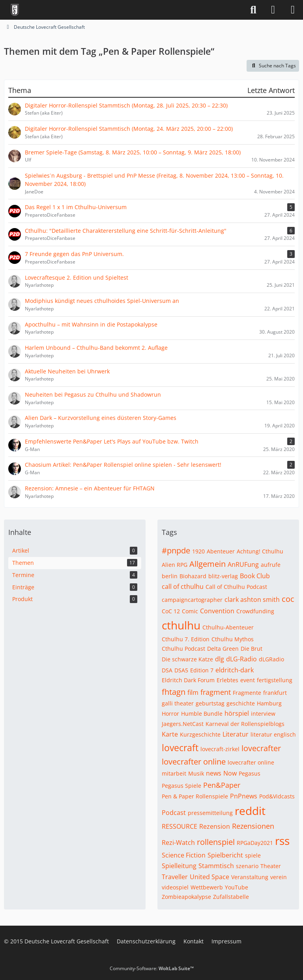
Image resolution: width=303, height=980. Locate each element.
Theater (271, 866)
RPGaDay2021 (255, 843)
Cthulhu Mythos (233, 639)
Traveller (175, 877)
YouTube (237, 887)
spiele (253, 855)
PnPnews (244, 796)
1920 (198, 551)
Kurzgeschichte (200, 734)
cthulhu (181, 625)
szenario (247, 866)
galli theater (178, 703)
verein (279, 877)
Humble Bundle (202, 714)
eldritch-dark (235, 670)
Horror (170, 714)
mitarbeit (174, 773)
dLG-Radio (241, 659)
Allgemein (208, 564)
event (248, 680)
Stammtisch (216, 866)
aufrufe (271, 565)
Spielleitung (179, 866)
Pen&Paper (222, 785)
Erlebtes (227, 680)
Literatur (236, 734)
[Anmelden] (273, 10)
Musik (196, 773)
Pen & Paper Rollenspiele (195, 796)
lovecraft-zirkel (220, 749)
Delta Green (223, 649)
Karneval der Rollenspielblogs (245, 724)
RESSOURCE (180, 826)
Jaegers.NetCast (183, 724)
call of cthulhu (183, 587)
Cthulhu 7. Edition (186, 639)
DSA (167, 670)
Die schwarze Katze (187, 659)
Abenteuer (221, 551)
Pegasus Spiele (181, 786)
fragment (216, 692)
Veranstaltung (250, 877)
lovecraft (180, 748)
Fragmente (247, 693)
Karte (170, 734)
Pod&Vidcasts (277, 796)
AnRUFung (243, 564)
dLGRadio (271, 659)
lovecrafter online (194, 762)
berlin (170, 576)
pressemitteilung (210, 813)
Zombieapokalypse (186, 897)
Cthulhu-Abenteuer (228, 627)
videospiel (175, 887)
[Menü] (293, 10)
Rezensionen (253, 826)
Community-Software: (152, 968)
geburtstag (210, 703)
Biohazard (193, 576)
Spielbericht (225, 855)
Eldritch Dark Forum (188, 680)
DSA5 (181, 670)
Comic (190, 611)
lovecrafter (261, 748)
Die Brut (252, 649)
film (193, 692)
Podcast (174, 813)
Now (230, 773)
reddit (250, 811)
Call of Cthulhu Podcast (236, 587)
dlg (220, 659)
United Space (209, 877)
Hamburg (269, 703)
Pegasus (250, 773)
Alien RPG (175, 565)
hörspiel (237, 713)
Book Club (255, 576)
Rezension (215, 826)
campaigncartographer (192, 600)
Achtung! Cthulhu (260, 551)
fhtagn (174, 692)
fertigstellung (275, 680)
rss (282, 841)
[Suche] (253, 10)
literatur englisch (273, 734)
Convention (217, 611)
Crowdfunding (255, 611)
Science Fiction (184, 855)
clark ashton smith (252, 600)
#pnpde (176, 550)
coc (288, 599)
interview (263, 714)
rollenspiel (216, 842)
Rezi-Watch (178, 843)
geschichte (241, 703)
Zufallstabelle (231, 897)
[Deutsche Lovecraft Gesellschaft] (15, 10)
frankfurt (275, 693)
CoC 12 (171, 611)
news (214, 773)
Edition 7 (202, 670)
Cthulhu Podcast (183, 649)
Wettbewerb (207, 887)
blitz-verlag (223, 576)
